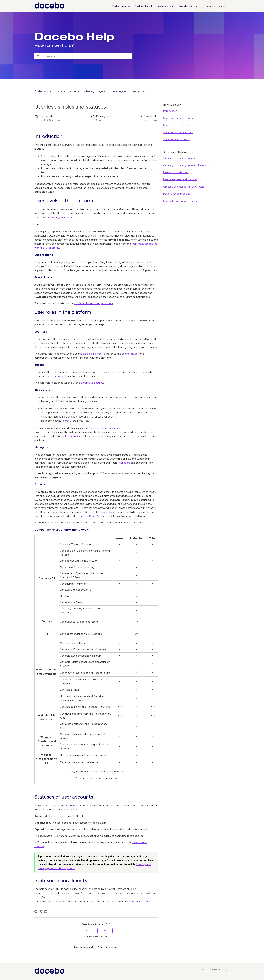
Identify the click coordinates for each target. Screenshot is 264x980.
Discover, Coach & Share (92, 516)
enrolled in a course (94, 354)
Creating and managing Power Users (184, 187)
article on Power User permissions (94, 303)
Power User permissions (177, 194)
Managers (124, 463)
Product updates (121, 6)
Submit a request (110, 947)
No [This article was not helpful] (105, 931)
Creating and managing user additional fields (188, 165)
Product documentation (71, 91)
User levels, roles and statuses (180, 179)
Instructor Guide (75, 436)
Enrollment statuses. (141, 901)
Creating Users (138, 91)
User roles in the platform (178, 125)
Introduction (170, 111)
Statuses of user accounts (178, 132)
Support (210, 6)
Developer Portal (143, 6)
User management (119, 91)
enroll (66, 421)
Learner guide (130, 354)
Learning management (97, 91)
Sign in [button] (223, 6)
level (67, 806)
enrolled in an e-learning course (104, 428)
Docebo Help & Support (45, 91)
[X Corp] (41, 911)
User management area (59, 217)
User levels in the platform (178, 118)
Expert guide (108, 512)
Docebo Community (191, 6)
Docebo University (166, 6)
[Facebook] (36, 911)
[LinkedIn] (46, 911)
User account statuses (176, 172)
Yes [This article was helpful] (87, 931)
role (75, 806)
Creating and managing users (180, 158)
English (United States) (216, 970)
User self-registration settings (180, 201)
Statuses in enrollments (176, 139)
